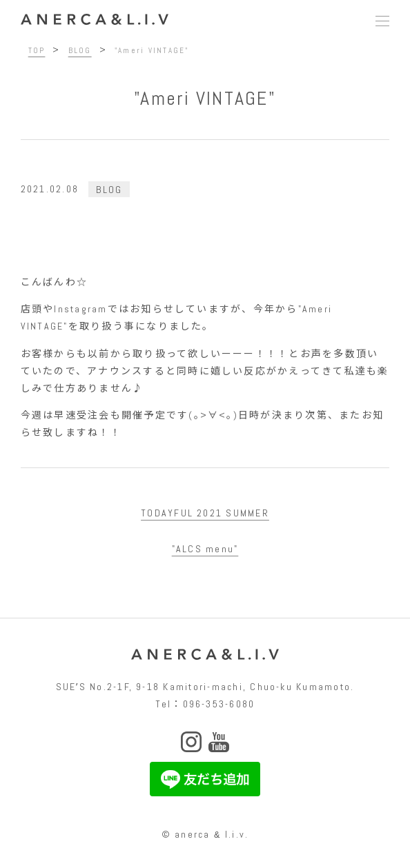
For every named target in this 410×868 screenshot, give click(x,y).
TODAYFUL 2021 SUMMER (205, 513)
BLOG (109, 189)
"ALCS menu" (205, 549)
